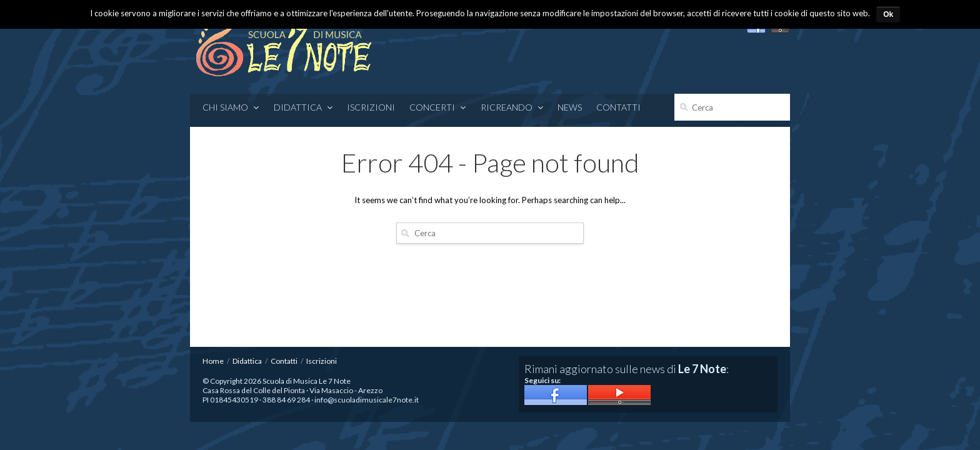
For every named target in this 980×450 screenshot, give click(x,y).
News (570, 107)
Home (213, 361)
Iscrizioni (371, 107)
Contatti (618, 107)
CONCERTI (438, 107)
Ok (888, 14)
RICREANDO (512, 107)
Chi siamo (231, 107)
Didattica (303, 107)
